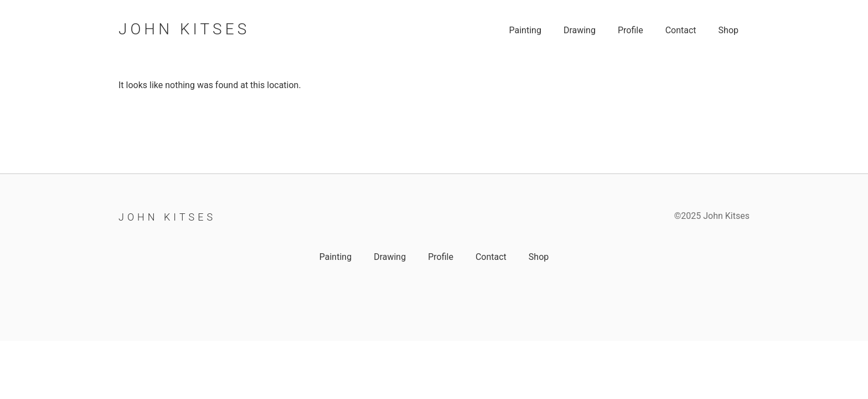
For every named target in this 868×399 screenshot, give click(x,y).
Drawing (580, 30)
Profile (631, 30)
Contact (681, 30)
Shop (728, 30)
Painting (525, 30)
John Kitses (184, 29)
